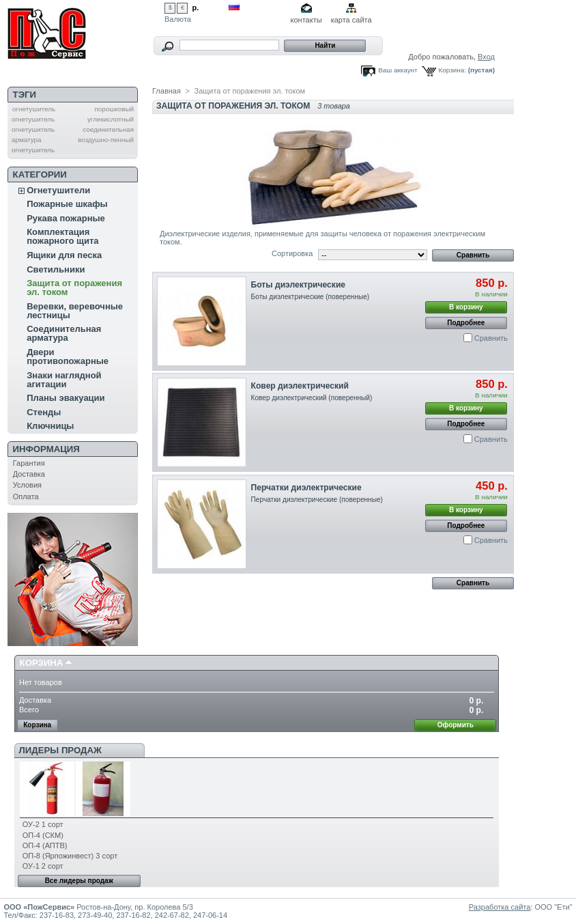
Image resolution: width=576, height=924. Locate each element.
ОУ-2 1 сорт (43, 824)
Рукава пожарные (66, 218)
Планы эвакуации (66, 398)
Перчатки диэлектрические (306, 488)
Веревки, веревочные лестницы (75, 311)
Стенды (44, 412)
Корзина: (452, 70)
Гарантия (29, 463)
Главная (167, 91)
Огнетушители (58, 190)
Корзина (42, 663)
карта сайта (351, 20)
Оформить (456, 725)
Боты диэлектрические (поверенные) (311, 297)
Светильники (56, 269)
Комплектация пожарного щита (62, 236)
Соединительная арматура (64, 333)
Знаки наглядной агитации (64, 380)
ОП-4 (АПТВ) (45, 845)
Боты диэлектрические (298, 285)
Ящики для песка (64, 255)
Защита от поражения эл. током (74, 288)
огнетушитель (34, 109)
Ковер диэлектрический (300, 386)
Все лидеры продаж (79, 881)
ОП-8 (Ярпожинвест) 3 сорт (70, 856)
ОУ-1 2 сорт (43, 866)
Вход (486, 57)
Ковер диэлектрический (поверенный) (312, 398)
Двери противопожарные (68, 356)
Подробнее (466, 323)
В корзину (466, 307)
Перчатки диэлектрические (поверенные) (317, 500)
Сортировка (292, 253)
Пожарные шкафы (67, 204)
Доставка (29, 474)
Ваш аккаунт (398, 70)
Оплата (26, 496)
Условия (27, 485)
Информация (46, 449)
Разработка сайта (500, 907)
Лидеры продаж (60, 750)
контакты (306, 20)
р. (196, 8)
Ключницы (50, 426)
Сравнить (491, 338)
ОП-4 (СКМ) (43, 835)
